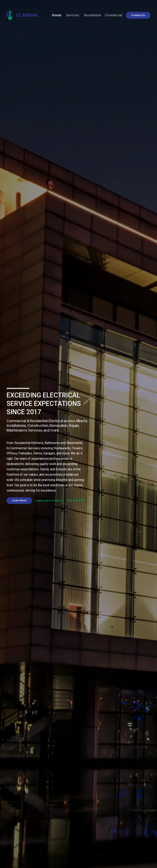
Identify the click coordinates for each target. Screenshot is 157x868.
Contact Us (138, 15)
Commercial (114, 15)
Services (73, 15)
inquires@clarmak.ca (49, 500)
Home (57, 15)
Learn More (19, 500)
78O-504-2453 (76, 500)
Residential (92, 15)
